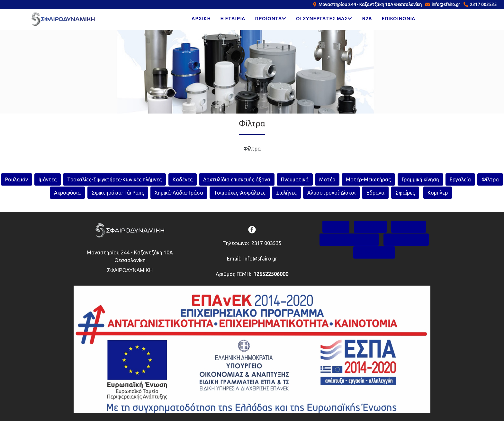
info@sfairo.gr (445, 5)
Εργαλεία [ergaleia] (460, 179)
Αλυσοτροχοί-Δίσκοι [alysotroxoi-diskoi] (331, 193)
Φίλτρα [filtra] (490, 179)
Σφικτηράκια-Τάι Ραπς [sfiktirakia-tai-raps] (118, 193)
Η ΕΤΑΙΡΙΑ (233, 19)
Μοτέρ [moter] (327, 179)
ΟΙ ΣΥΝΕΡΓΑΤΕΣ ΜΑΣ (349, 239)
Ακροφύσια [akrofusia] (67, 193)
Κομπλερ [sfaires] (438, 193)
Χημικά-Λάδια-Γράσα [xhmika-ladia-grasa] (179, 193)
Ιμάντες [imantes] (48, 179)
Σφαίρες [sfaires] (405, 193)
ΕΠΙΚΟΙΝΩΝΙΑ (398, 19)
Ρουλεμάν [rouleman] (17, 179)
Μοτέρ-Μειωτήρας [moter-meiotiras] (368, 179)
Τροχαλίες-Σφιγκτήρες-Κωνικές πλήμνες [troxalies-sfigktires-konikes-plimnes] (114, 179)
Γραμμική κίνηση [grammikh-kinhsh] (420, 179)
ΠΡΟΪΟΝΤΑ (409, 227)
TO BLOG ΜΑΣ (406, 239)
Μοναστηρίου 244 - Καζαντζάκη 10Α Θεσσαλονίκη (369, 5)
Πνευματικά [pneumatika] (295, 179)
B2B (367, 19)
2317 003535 (482, 5)
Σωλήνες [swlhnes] (286, 193)
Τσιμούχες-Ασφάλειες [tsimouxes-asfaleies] (240, 193)
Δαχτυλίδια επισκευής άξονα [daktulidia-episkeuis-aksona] (237, 179)
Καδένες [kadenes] (183, 179)
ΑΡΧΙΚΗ (201, 19)
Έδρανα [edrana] (375, 193)
